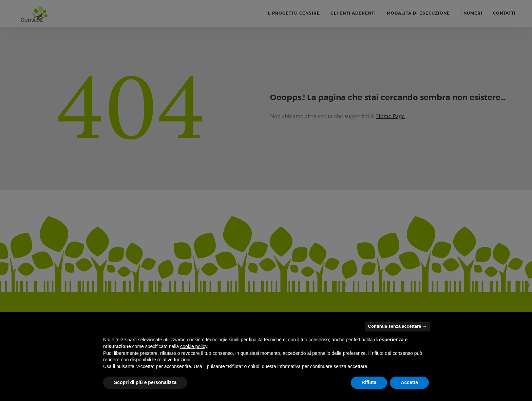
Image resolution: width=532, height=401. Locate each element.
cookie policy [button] (194, 346)
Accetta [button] (409, 382)
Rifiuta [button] (369, 382)
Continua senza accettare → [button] (397, 326)
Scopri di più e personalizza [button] (145, 382)
